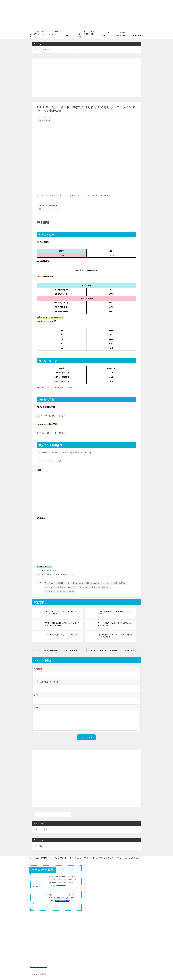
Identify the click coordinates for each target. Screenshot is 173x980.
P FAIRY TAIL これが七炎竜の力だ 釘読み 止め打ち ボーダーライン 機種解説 (63, 612)
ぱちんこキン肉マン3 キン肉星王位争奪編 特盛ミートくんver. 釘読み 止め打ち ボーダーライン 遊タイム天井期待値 (114, 650)
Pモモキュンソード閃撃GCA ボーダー (58, 583)
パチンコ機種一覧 (44, 121)
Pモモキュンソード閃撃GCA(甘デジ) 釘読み (60, 591)
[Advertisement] (86, 78)
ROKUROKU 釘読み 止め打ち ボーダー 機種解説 (61, 635)
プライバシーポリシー (38, 967)
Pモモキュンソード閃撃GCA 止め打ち (86, 583)
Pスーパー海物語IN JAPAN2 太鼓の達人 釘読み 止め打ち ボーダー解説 (116, 624)
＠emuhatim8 (60, 886)
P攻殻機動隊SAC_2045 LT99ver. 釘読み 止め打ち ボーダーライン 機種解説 (116, 636)
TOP (40, 858)
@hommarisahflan (62, 901)
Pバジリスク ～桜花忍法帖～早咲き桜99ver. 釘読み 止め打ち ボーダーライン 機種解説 (61, 650)
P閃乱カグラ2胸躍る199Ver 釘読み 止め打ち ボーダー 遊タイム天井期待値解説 (63, 624)
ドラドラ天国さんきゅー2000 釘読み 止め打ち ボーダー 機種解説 (116, 612)
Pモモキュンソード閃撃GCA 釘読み (114, 583)
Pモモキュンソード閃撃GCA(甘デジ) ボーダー (61, 587)
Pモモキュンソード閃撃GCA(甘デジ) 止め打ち (94, 587)
